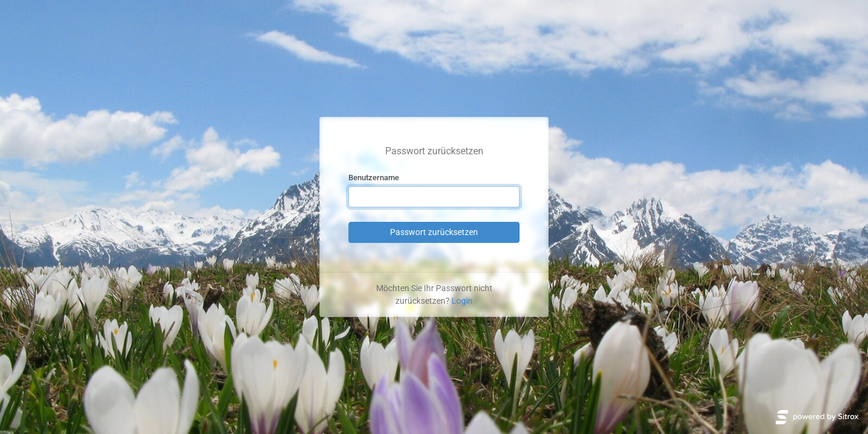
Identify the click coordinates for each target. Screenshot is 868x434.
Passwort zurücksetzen (434, 232)
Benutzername (374, 178)
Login (462, 301)
